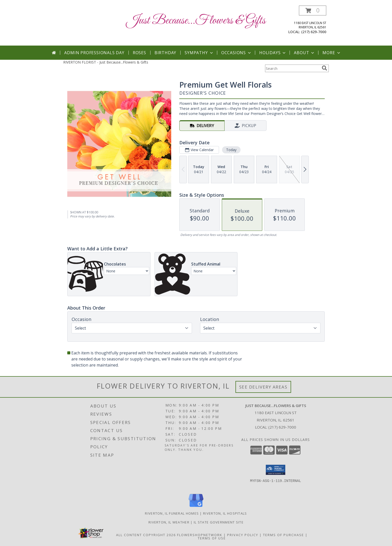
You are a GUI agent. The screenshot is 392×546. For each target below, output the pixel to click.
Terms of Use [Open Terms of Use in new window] (212, 538)
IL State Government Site (219, 522)
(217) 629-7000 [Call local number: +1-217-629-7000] (314, 32)
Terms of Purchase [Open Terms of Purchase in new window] (284, 535)
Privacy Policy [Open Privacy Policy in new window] (243, 535)
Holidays (273, 53)
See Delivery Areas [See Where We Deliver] (263, 387)
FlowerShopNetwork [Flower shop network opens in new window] (200, 535)
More (332, 53)
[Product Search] (292, 68)
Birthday (165, 53)
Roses (139, 53)
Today (231, 150)
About (304, 53)
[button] (313, 11)
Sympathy (199, 53)
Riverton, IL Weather (169, 522)
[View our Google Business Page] (196, 507)
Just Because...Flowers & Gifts (196, 21)
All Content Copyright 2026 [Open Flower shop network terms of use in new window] (146, 535)
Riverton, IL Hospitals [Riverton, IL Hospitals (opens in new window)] (225, 513)
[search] (324, 68)
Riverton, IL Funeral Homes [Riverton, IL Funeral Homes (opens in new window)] (172, 513)
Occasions (237, 53)
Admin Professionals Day (94, 53)
